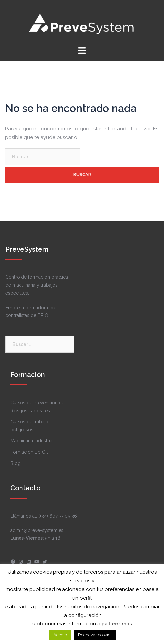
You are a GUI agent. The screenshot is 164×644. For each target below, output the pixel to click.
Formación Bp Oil (29, 452)
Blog (15, 463)
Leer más (120, 624)
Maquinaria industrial (32, 441)
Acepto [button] (60, 635)
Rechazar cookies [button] (95, 635)
